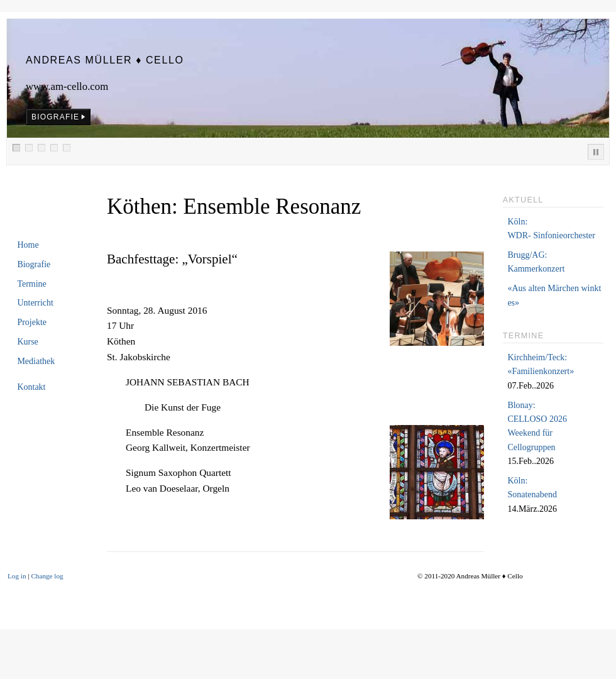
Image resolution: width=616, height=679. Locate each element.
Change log (47, 576)
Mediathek (36, 361)
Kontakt (31, 387)
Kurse (27, 342)
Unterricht (35, 303)
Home (28, 245)
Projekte (32, 322)
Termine (31, 284)
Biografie (34, 264)
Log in (17, 576)
